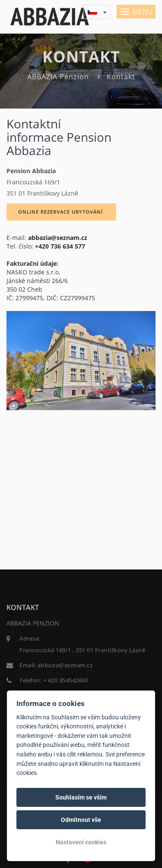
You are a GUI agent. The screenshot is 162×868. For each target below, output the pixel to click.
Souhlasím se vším (81, 797)
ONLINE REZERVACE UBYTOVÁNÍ (61, 212)
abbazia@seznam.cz (58, 238)
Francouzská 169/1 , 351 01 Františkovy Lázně (82, 650)
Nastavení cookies (81, 842)
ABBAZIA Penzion (58, 77)
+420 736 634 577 (60, 246)
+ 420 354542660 (66, 680)
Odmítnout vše (81, 820)
